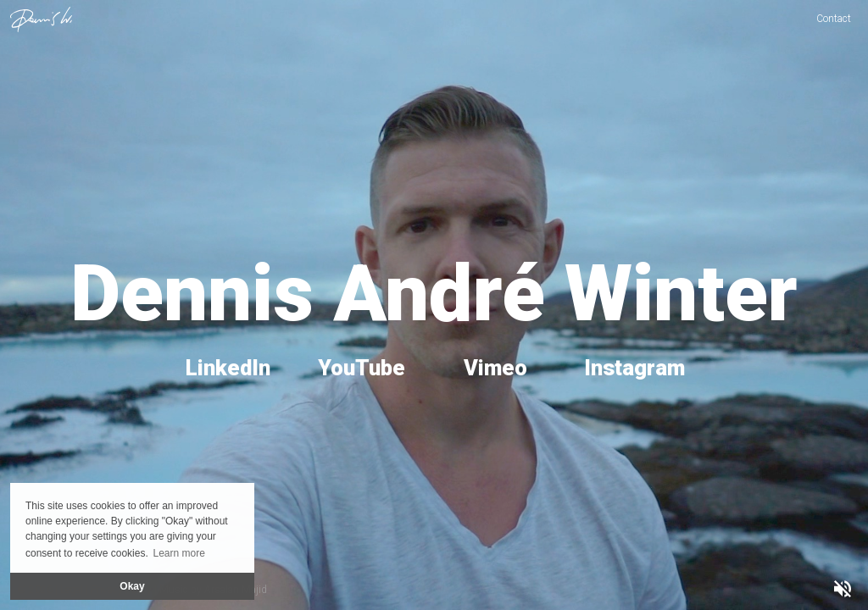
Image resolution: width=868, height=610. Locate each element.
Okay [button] (132, 586)
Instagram (634, 368)
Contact (834, 19)
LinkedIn (228, 368)
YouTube (362, 368)
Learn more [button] (178, 553)
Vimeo (495, 368)
